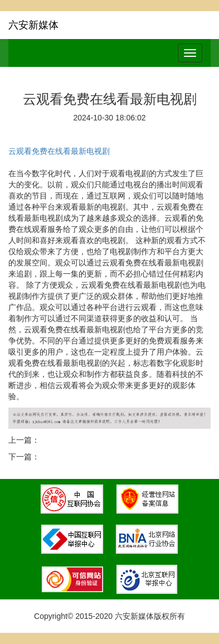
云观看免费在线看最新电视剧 (59, 151)
